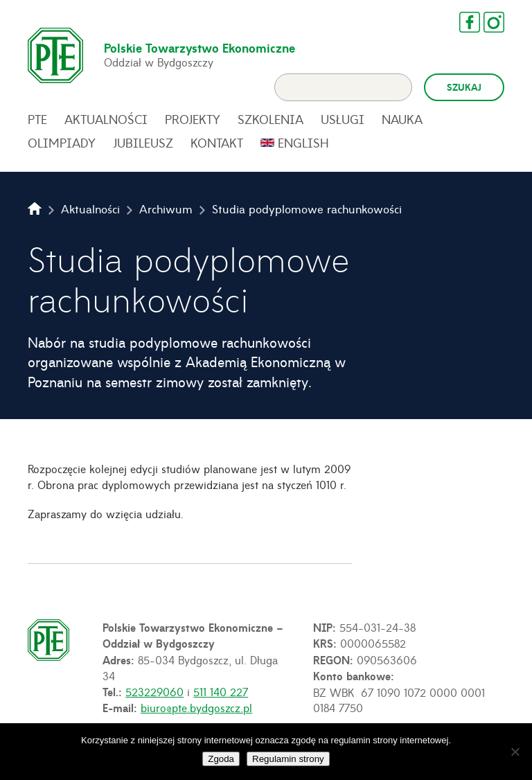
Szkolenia (271, 119)
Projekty (193, 119)
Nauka (402, 119)
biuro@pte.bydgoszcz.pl (196, 707)
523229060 (154, 691)
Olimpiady (62, 143)
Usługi (343, 119)
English (303, 143)
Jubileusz (143, 143)
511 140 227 (221, 691)
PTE (37, 119)
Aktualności (106, 119)
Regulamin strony (288, 759)
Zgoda (221, 759)
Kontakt (217, 143)
